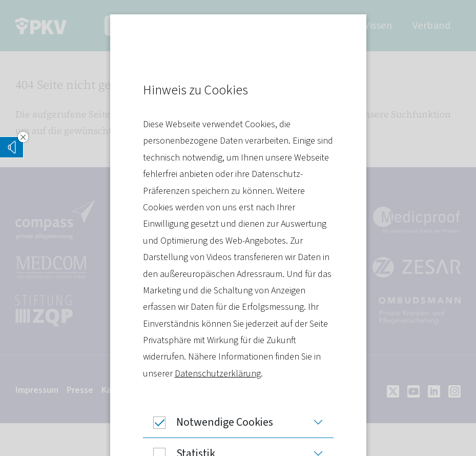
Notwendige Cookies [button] (208, 422)
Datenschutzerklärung (218, 374)
